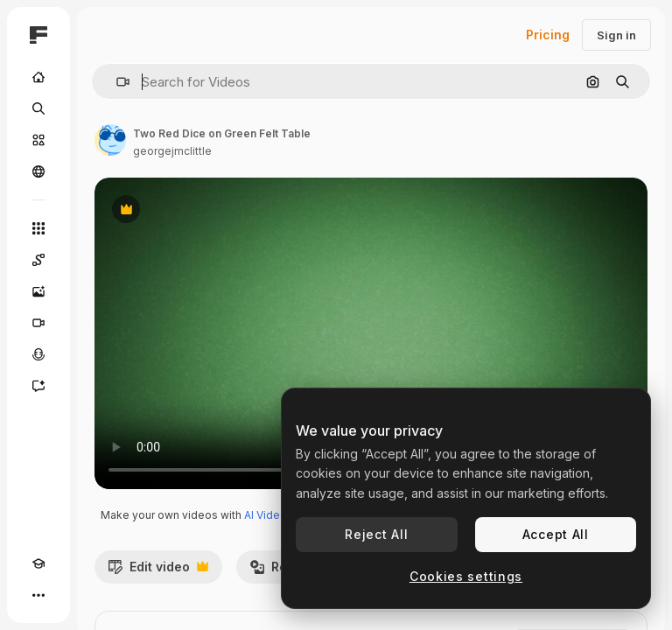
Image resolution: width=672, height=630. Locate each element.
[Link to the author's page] (110, 140)
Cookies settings (466, 576)
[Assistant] (38, 386)
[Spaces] (38, 260)
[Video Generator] (38, 323)
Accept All (556, 534)
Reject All (376, 534)
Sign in (616, 35)
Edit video (158, 571)
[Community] (38, 171)
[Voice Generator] (38, 354)
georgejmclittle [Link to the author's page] (172, 151)
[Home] (38, 77)
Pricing (548, 35)
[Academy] (38, 563)
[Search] (38, 108)
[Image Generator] (38, 291)
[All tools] (38, 228)
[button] (116, 82)
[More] (38, 595)
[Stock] (38, 140)
